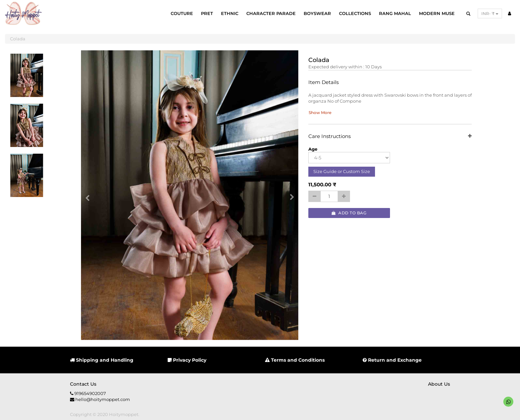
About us (439, 384)
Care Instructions (390, 136)
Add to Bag (349, 213)
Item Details (323, 82)
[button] (90, 195)
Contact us (83, 384)
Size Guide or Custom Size (342, 171)
